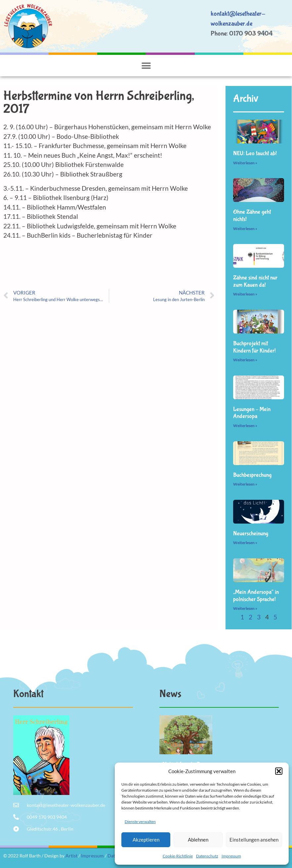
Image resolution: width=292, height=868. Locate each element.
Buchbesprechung (252, 475)
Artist (71, 856)
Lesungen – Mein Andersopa (252, 413)
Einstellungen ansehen (254, 840)
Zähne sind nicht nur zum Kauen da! (255, 281)
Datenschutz (207, 856)
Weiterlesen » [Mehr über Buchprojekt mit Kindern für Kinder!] (245, 360)
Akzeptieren (146, 840)
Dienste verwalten (140, 822)
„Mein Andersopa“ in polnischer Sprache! (256, 596)
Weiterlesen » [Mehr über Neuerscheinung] (245, 543)
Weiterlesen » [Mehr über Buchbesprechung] (245, 484)
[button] (279, 771)
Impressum (231, 856)
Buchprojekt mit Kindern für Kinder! (254, 347)
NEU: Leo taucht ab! (255, 154)
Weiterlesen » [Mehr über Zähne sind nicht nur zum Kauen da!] (245, 294)
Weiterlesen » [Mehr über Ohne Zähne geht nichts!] (245, 229)
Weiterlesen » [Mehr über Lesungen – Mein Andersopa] (245, 426)
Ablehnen (198, 840)
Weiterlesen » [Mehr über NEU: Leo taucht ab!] (245, 163)
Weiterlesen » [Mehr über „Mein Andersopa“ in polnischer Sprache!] (245, 608)
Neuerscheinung (251, 534)
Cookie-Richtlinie (178, 856)
